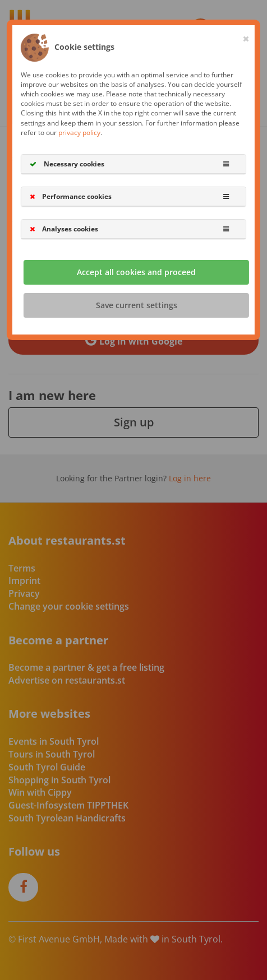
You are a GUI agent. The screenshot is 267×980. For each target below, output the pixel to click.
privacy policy (79, 133)
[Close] (246, 36)
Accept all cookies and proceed (136, 273)
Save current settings (137, 306)
